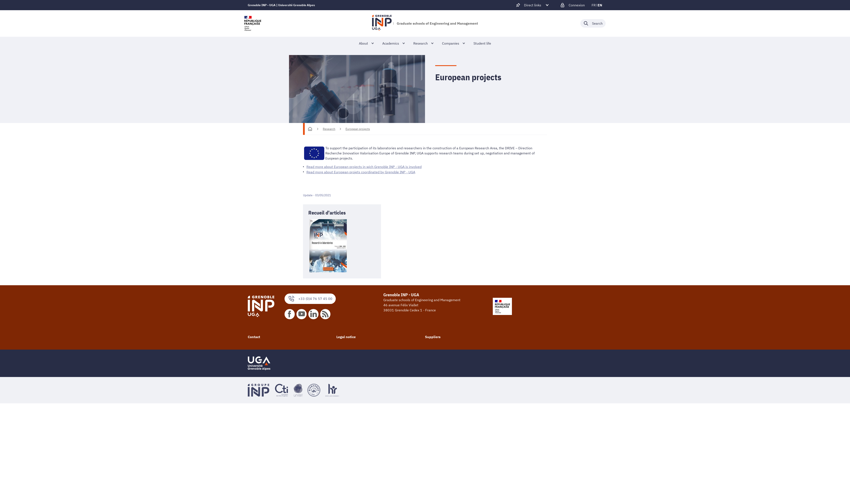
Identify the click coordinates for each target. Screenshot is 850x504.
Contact (254, 337)
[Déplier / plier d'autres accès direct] (533, 5)
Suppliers (433, 337)
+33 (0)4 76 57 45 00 (310, 299)
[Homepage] (310, 129)
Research (329, 129)
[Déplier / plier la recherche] (593, 23)
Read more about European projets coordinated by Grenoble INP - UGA (361, 172)
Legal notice (346, 337)
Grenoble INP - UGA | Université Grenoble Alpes (281, 5)
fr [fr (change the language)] (594, 5)
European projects (358, 129)
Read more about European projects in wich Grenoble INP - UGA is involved (364, 167)
